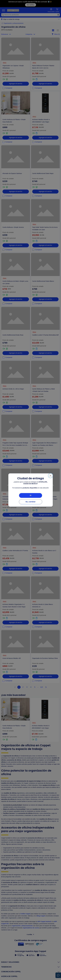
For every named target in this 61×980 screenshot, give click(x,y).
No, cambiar (31, 502)
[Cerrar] (50, 476)
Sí (31, 495)
